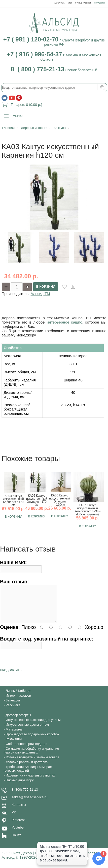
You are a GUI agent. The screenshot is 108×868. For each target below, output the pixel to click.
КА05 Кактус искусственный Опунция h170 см (37, 500)
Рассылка (13, 711)
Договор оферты (18, 721)
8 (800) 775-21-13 (25, 796)
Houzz (16, 841)
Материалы (59, 3)
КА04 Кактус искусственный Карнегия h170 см (13, 500)
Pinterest (18, 826)
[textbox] (54, 88)
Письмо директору (20, 786)
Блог (70, 3)
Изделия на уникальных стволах (30, 781)
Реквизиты (14, 745)
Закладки (13, 706)
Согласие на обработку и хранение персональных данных (31, 757)
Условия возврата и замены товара (32, 763)
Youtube (17, 833)
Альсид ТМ (40, 294)
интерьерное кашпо (65, 322)
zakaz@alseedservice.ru (29, 803)
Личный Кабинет (83, 3)
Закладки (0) (100, 3)
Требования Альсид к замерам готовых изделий (28, 775)
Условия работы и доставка (27, 768)
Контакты (19, 811)
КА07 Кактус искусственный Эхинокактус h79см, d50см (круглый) (87, 510)
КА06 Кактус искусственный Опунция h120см (60, 500)
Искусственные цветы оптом (27, 731)
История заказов (18, 702)
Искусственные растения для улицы (33, 726)
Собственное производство (26, 750)
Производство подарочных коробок (32, 740)
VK (14, 818)
